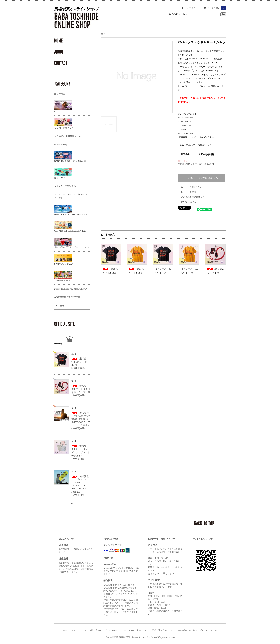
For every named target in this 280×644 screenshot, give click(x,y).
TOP (103, 34)
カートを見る (217, 8)
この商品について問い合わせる (202, 178)
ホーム (66, 630)
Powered (153, 637)
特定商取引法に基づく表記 (191, 630)
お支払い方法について (139, 630)
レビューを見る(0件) (191, 187)
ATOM (214, 630)
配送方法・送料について (164, 630)
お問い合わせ (96, 630)
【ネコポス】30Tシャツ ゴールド (199, 269)
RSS (208, 630)
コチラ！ (210, 145)
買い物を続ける (189, 202)
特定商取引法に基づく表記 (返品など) (196, 164)
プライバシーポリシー (115, 630)
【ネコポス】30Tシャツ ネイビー (173, 269)
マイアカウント (192, 8)
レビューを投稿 (189, 192)
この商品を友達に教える (193, 197)
